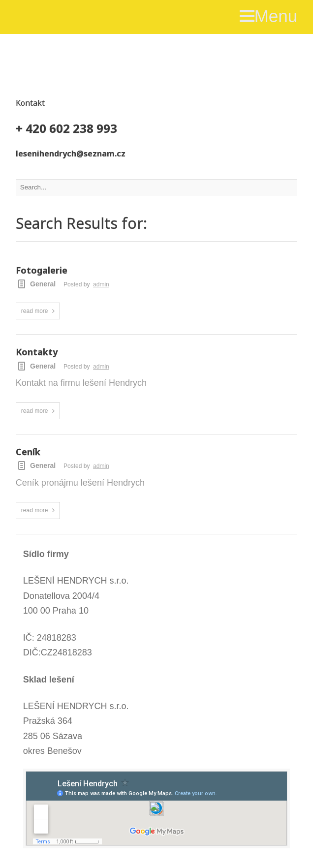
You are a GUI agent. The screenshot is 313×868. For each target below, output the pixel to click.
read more (35, 311)
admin (101, 284)
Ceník (28, 452)
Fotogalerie (42, 271)
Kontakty (37, 352)
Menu (269, 16)
